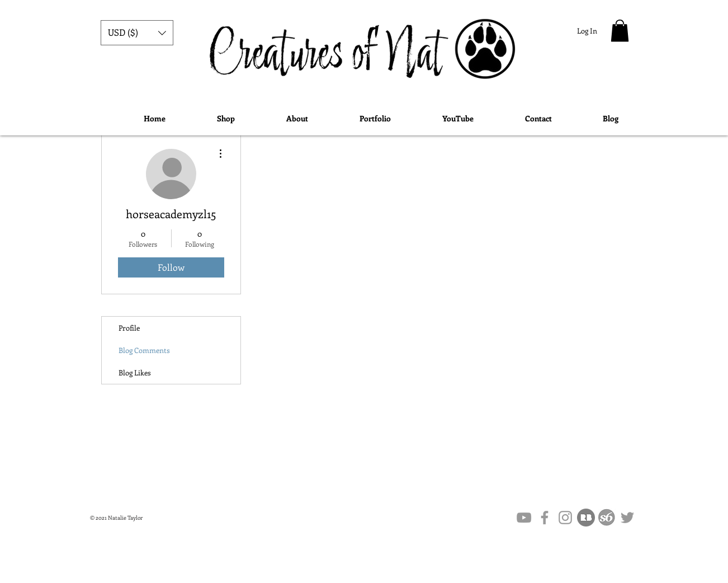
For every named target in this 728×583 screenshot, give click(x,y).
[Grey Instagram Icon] (565, 518)
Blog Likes (135, 372)
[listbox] (137, 33)
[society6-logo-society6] (607, 518)
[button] (137, 33)
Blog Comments (144, 350)
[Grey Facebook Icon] (545, 518)
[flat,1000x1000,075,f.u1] (586, 518)
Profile (129, 328)
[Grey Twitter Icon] (627, 518)
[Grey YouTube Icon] (524, 518)
